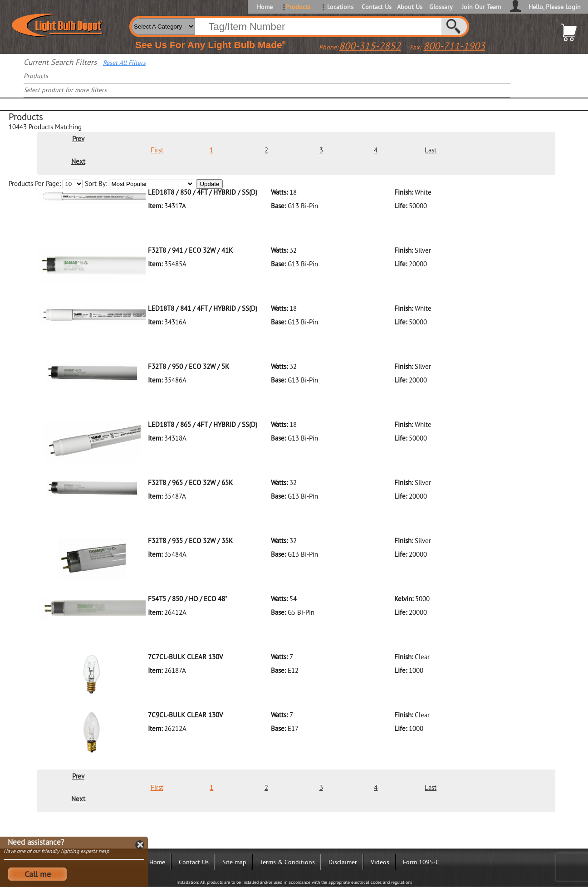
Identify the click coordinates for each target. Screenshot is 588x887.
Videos (380, 862)
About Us (410, 7)
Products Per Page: (47, 184)
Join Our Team (481, 7)
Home (265, 7)
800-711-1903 (454, 46)
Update (209, 184)
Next (78, 161)
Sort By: (140, 184)
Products (298, 7)
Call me (38, 874)
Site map (234, 862)
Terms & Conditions (287, 862)
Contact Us (376, 7)
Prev (78, 139)
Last (431, 150)
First (157, 150)
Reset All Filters (124, 63)
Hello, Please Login (555, 7)
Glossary (441, 7)
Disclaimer (343, 862)
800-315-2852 (370, 46)
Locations (340, 7)
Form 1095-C (421, 862)
